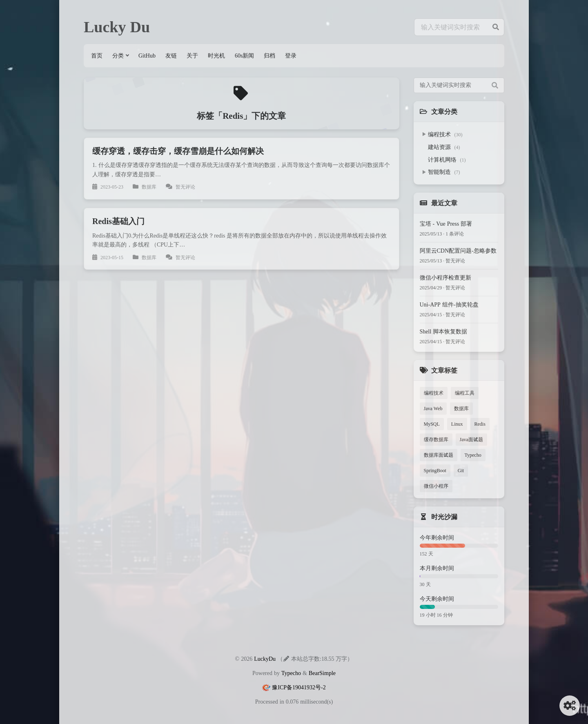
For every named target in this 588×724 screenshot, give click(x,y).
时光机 (216, 56)
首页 (97, 56)
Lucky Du (117, 27)
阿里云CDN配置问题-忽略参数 (458, 251)
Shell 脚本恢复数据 (444, 331)
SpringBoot (435, 470)
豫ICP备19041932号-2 (299, 687)
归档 (269, 56)
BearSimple (322, 673)
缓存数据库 (436, 439)
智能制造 (444, 172)
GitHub (147, 56)
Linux (457, 424)
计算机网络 (447, 160)
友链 (171, 56)
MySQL (432, 424)
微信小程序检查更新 (445, 278)
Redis (480, 424)
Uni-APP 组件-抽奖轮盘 (449, 304)
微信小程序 (436, 486)
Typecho (473, 455)
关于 (192, 56)
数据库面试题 (439, 455)
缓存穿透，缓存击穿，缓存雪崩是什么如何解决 (178, 151)
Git (461, 470)
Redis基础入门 (118, 221)
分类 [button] (118, 56)
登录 (291, 56)
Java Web (433, 408)
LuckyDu (265, 659)
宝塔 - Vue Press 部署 (446, 224)
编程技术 (445, 134)
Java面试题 (471, 439)
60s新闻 (244, 56)
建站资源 (444, 147)
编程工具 (465, 393)
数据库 (461, 408)
